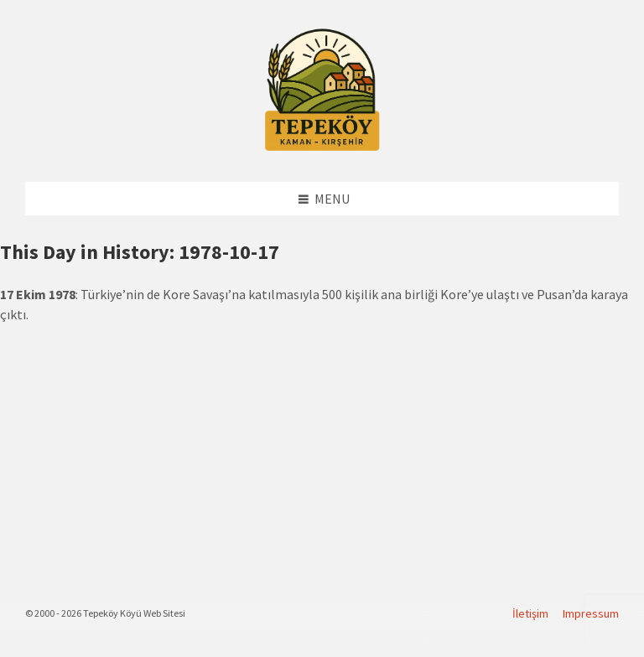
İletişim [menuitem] (530, 613)
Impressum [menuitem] (591, 613)
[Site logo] (322, 148)
